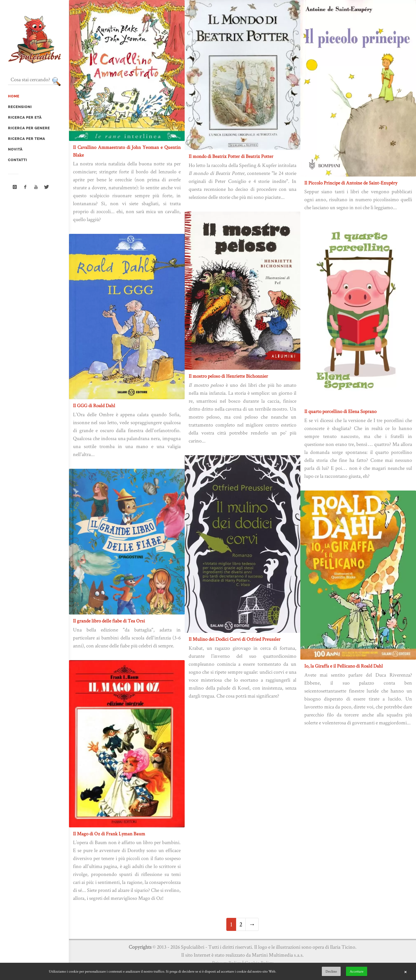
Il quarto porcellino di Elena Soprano (340, 411)
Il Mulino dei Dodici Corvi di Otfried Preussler (235, 639)
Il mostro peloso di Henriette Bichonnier (228, 376)
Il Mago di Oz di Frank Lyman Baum (109, 834)
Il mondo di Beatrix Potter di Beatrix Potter (231, 156)
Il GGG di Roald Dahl (94, 405)
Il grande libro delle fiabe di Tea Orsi (109, 621)
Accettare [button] (357, 971)
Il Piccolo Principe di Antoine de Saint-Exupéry (351, 183)
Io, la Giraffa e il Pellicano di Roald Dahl (344, 666)
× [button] (405, 972)
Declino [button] (331, 971)
